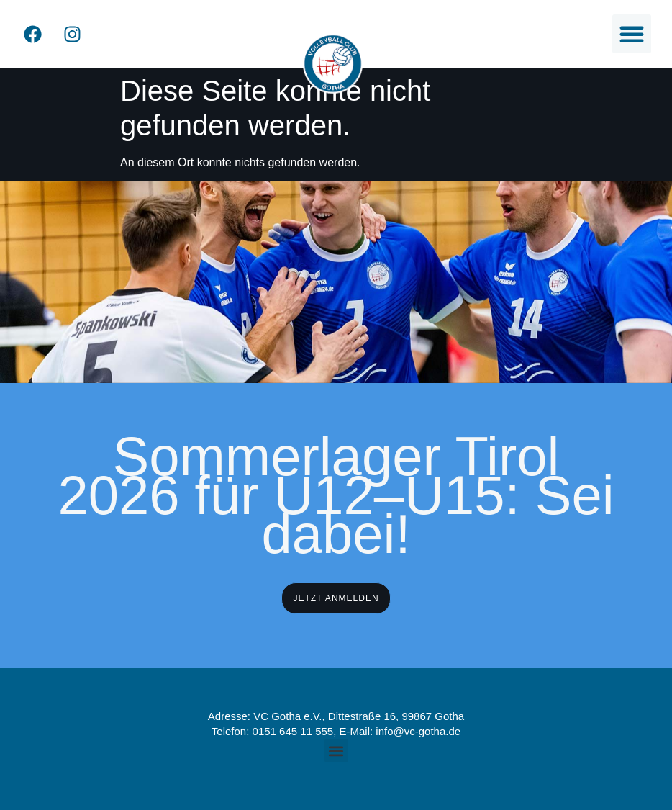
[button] (632, 34)
